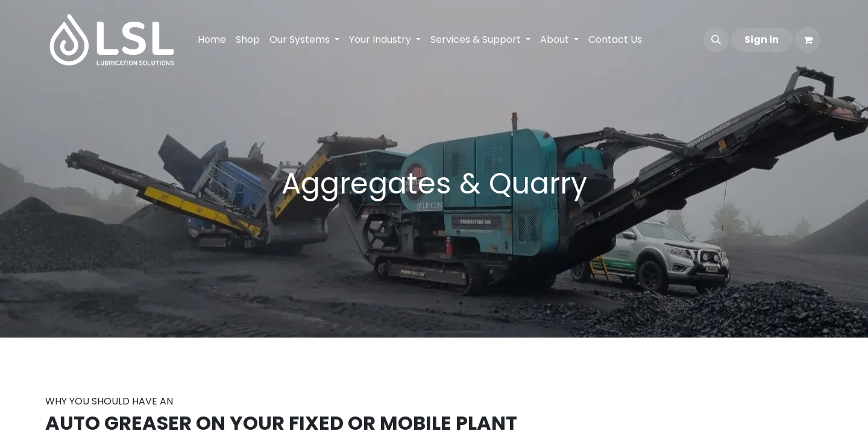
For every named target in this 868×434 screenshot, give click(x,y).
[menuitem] (212, 40)
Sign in (762, 39)
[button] (716, 40)
